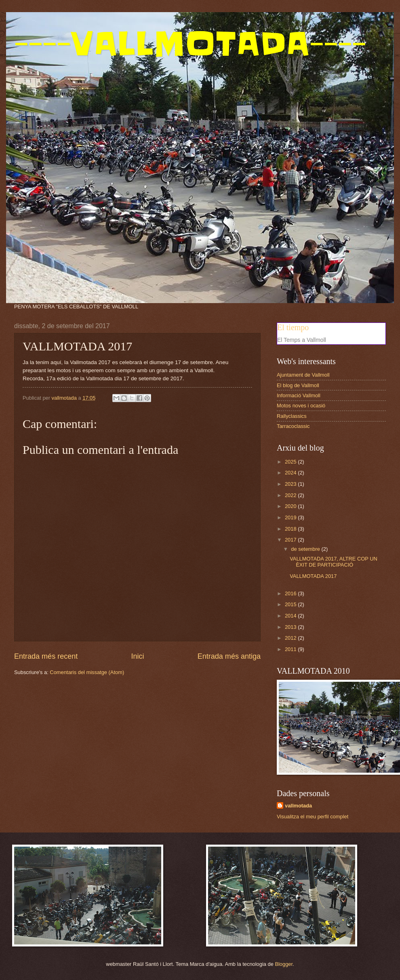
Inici (137, 656)
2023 (291, 484)
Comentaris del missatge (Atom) (87, 672)
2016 (291, 593)
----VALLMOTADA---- (190, 44)
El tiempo (293, 327)
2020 (291, 506)
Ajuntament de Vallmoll (303, 375)
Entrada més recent (46, 656)
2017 (291, 540)
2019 (291, 517)
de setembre (306, 549)
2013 (291, 627)
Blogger (284, 964)
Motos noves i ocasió (301, 406)
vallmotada (298, 806)
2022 (291, 495)
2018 (291, 529)
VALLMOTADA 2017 (313, 576)
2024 (291, 473)
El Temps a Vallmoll (302, 340)
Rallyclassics (292, 416)
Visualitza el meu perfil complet (313, 817)
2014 (291, 616)
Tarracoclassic (293, 426)
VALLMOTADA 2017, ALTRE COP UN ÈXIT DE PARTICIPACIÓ (334, 562)
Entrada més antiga (229, 656)
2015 (291, 604)
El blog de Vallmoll (298, 385)
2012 (291, 638)
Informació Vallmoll (299, 395)
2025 (291, 462)
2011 (291, 649)
